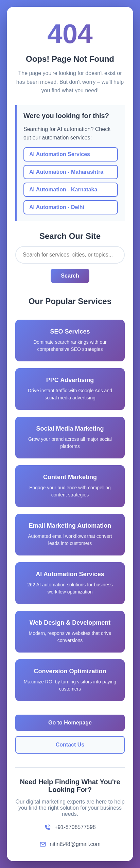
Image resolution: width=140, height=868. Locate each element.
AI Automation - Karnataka (63, 190)
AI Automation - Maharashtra (66, 172)
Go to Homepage (70, 723)
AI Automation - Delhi (57, 207)
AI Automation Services (60, 154)
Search (70, 276)
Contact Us (70, 745)
